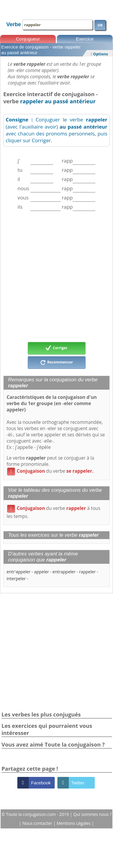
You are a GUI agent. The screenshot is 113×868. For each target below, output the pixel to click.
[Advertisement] (56, 276)
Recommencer (56, 363)
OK (100, 25)
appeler (42, 572)
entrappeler (64, 572)
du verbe (50, 471)
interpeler (16, 579)
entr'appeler (19, 572)
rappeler (87, 572)
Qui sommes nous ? (92, 814)
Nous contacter (38, 823)
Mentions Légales (74, 823)
